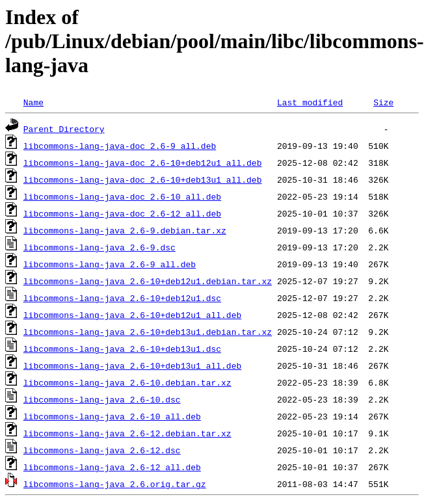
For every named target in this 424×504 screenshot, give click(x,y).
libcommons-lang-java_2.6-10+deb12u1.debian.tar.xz (148, 281)
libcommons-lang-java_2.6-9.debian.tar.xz (125, 230)
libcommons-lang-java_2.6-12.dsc (102, 450)
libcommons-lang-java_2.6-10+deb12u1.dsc (122, 298)
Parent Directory (64, 129)
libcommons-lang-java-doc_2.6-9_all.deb (120, 146)
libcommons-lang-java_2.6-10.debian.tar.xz (127, 382)
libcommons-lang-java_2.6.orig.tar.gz (115, 484)
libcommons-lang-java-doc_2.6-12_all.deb (122, 213)
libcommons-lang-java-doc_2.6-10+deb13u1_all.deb (143, 179)
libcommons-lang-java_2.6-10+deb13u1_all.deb (132, 365)
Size (383, 102)
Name (33, 102)
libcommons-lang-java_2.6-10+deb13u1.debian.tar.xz (148, 332)
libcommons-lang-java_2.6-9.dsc (99, 247)
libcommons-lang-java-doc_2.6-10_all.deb (122, 196)
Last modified (310, 102)
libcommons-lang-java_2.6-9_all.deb (110, 264)
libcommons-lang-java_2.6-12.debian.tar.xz (127, 433)
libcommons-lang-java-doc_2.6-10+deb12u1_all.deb (143, 163)
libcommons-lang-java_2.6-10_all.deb (112, 416)
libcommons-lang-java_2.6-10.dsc (102, 399)
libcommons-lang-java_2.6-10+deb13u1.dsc (122, 349)
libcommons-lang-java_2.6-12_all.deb (112, 467)
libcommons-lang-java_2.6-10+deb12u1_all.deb (132, 315)
